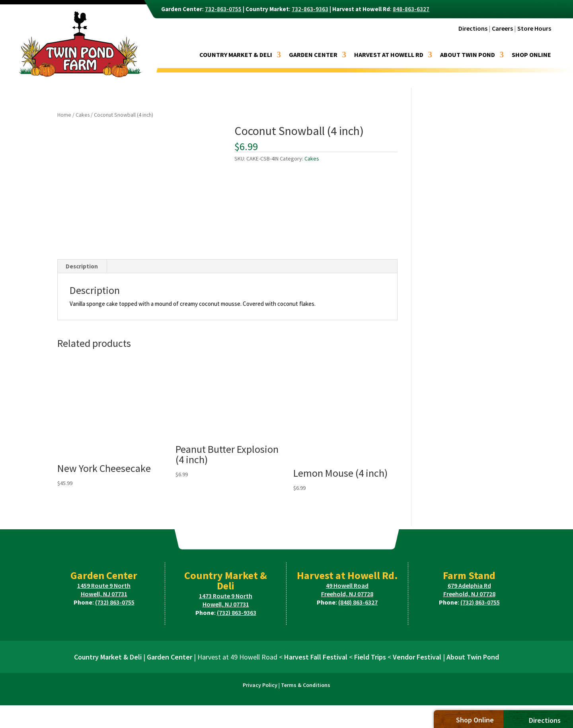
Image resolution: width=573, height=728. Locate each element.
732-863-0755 (223, 9)
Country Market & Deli (236, 55)
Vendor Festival (417, 657)
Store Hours (534, 28)
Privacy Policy (260, 685)
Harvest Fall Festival (316, 657)
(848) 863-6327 (358, 602)
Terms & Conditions (306, 685)
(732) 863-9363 (237, 613)
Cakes (83, 115)
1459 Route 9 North (104, 585)
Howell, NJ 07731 (104, 594)
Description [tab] (82, 266)
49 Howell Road (347, 585)
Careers (502, 28)
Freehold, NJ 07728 (469, 594)
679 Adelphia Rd (469, 585)
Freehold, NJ (347, 594)
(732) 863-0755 (115, 602)
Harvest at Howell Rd (389, 55)
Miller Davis (331, 718)
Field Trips (370, 657)
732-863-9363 (310, 9)
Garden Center (313, 55)
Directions (473, 28)
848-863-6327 (411, 9)
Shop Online (531, 55)
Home (64, 115)
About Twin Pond (468, 55)
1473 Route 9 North (226, 596)
